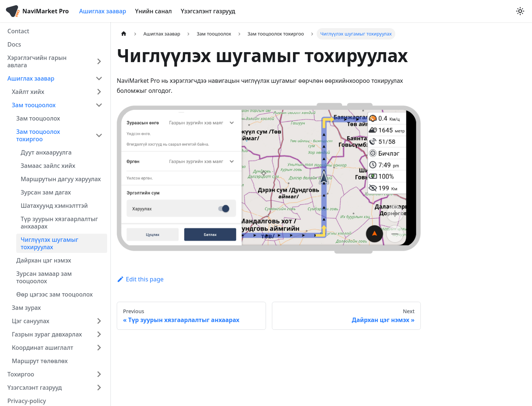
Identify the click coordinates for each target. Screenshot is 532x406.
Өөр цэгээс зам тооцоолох (54, 294)
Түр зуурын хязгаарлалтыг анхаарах (59, 223)
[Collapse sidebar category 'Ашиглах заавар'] (99, 78)
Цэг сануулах (30, 321)
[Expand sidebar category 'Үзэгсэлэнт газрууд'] (99, 388)
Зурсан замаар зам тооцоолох (44, 277)
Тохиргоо (21, 374)
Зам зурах (26, 308)
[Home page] (124, 34)
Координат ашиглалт (42, 348)
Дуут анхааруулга (46, 152)
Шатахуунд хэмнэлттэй (54, 206)
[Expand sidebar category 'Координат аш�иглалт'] (99, 348)
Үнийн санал (153, 11)
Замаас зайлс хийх (48, 166)
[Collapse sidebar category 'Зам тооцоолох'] (99, 105)
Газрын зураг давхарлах (47, 334)
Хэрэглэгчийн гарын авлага (37, 61)
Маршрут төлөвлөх (40, 361)
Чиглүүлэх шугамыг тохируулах (50, 243)
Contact (18, 31)
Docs (14, 44)
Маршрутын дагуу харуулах (61, 179)
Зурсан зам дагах (46, 192)
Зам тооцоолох (34, 105)
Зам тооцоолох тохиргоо (38, 135)
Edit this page (140, 279)
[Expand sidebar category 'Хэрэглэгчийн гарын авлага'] (99, 61)
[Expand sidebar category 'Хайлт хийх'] (99, 92)
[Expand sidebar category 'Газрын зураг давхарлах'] (99, 334)
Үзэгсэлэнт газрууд (208, 11)
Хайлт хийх (28, 92)
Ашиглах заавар (103, 11)
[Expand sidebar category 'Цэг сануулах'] (99, 321)
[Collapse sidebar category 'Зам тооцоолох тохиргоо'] (99, 135)
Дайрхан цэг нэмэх (44, 260)
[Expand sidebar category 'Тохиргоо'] (99, 374)
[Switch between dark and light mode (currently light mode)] (520, 11)
